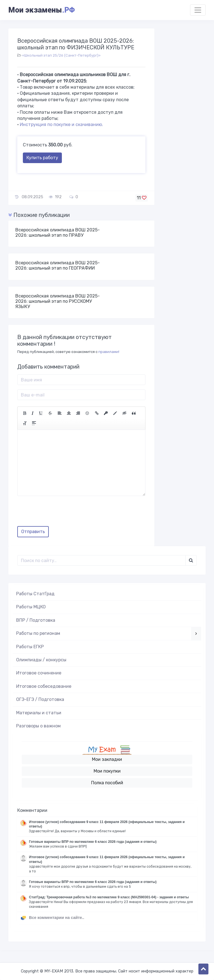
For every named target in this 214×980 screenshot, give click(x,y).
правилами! (109, 352)
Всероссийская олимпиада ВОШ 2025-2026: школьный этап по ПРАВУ (58, 233)
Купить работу (42, 158)
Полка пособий (107, 783)
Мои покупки (107, 771)
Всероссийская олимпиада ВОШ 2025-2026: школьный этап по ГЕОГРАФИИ (58, 265)
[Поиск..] (101, 560)
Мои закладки (107, 759)
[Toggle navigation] (198, 10)
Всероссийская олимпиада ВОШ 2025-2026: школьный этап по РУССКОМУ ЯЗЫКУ (58, 301)
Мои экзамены (42, 10)
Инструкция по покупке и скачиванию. (61, 124)
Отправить (33, 532)
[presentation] (60, 513)
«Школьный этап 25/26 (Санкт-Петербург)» (61, 55)
